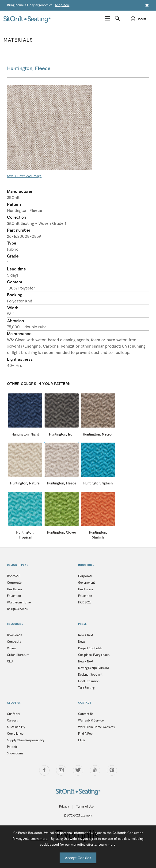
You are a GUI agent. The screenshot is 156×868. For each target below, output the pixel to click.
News (82, 642)
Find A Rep (85, 734)
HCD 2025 (85, 603)
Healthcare (15, 589)
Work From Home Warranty (97, 727)
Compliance (15, 734)
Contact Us (86, 714)
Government (87, 583)
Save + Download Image (24, 176)
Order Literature (18, 655)
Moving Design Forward (94, 668)
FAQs (82, 740)
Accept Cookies (78, 858)
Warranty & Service (91, 721)
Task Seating (86, 688)
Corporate (14, 583)
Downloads (15, 635)
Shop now (62, 5)
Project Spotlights (90, 648)
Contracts (14, 642)
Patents (12, 747)
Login (139, 19)
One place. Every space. (94, 655)
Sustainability (16, 727)
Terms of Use (85, 807)
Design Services (17, 609)
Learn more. (39, 839)
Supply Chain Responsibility (26, 740)
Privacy (64, 807)
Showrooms (15, 754)
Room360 (14, 576)
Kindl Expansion (89, 681)
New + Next (86, 635)
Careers (12, 721)
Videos (12, 648)
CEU (10, 662)
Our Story (13, 714)
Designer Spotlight (90, 675)
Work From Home (19, 603)
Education (14, 596)
